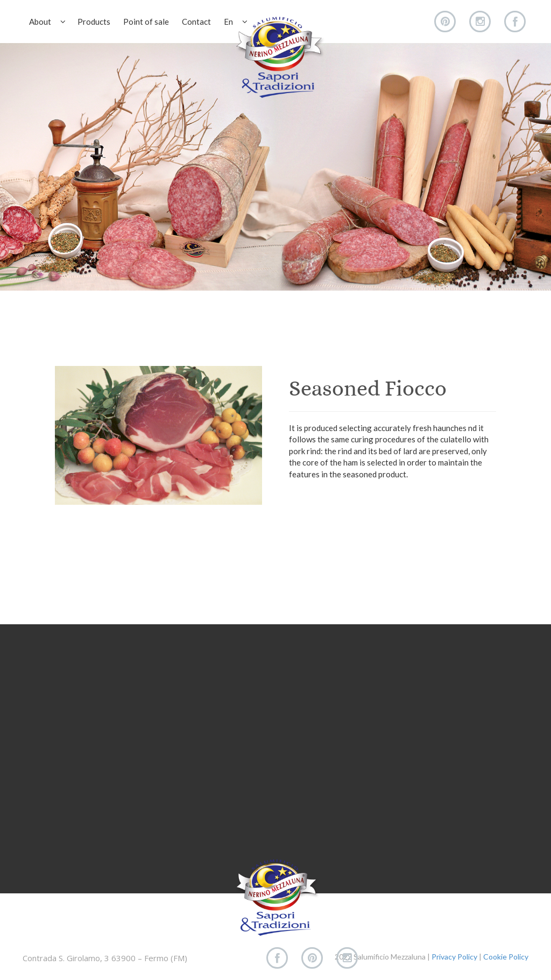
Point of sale (146, 22)
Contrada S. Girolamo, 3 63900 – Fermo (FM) (105, 958)
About (47, 22)
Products (94, 22)
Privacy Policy (454, 957)
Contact (196, 22)
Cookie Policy (506, 957)
